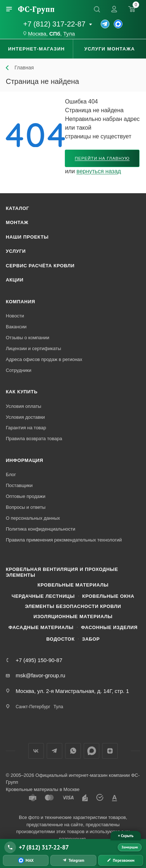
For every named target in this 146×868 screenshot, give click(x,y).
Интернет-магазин (36, 49)
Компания (20, 302)
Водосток (61, 639)
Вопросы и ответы (26, 507)
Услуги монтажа (110, 49)
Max (91, 751)
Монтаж (17, 222)
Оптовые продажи (26, 496)
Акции (15, 280)
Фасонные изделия (109, 627)
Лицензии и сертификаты (34, 348)
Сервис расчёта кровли (40, 266)
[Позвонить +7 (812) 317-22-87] (60, 847)
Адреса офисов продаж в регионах (44, 359)
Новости (15, 316)
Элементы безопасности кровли (73, 606)
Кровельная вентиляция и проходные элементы (62, 572)
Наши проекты (27, 237)
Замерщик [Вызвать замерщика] (130, 847)
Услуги (16, 251)
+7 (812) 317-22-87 (54, 24)
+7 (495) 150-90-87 (39, 660)
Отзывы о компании (28, 338)
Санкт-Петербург (33, 707)
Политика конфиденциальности (41, 529)
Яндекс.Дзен (110, 751)
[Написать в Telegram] (73, 860)
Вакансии (16, 327)
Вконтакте (36, 751)
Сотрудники (18, 370)
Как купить (22, 392)
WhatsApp (73, 751)
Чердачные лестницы (43, 596)
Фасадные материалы (41, 627)
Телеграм (55, 751)
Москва (37, 34)
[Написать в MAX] (26, 860)
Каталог (18, 208)
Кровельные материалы (73, 585)
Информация (24, 460)
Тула (69, 34)
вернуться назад (99, 171)
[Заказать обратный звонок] (121, 860)
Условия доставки (25, 417)
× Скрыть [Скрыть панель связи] (126, 836)
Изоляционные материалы (73, 616)
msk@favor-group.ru (40, 675)
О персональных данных (33, 518)
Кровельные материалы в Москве (43, 789)
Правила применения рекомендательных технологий (64, 540)
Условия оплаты (24, 406)
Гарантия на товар (26, 428)
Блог (11, 474)
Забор (91, 639)
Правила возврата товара (34, 439)
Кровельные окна (108, 596)
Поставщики (19, 485)
